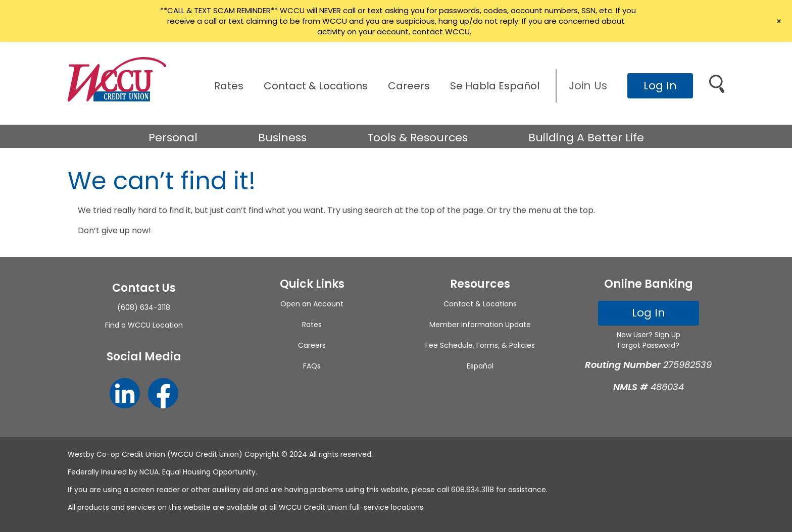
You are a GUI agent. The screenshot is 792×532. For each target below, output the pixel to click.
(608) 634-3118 (144, 307)
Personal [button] (173, 138)
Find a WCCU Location (144, 325)
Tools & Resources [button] (417, 138)
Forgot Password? (649, 345)
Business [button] (282, 138)
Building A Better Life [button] (586, 138)
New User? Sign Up (649, 335)
